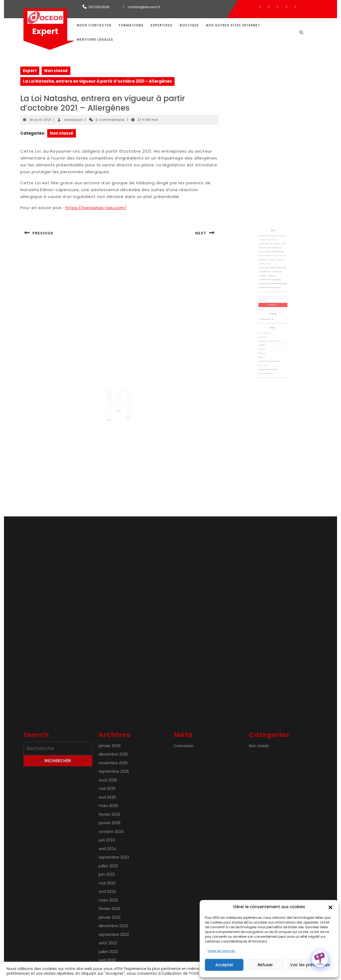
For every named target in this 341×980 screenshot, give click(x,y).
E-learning (266, 338)
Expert (45, 31)
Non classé (56, 71)
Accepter (224, 965)
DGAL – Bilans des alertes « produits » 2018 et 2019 (119, 391)
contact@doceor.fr (144, 7)
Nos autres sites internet (233, 25)
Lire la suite (111, 413)
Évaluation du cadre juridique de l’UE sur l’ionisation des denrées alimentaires (127, 393)
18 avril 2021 (40, 120)
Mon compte (267, 350)
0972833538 (99, 7)
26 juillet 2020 (111, 400)
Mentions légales (95, 39)
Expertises (162, 25)
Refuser (265, 965)
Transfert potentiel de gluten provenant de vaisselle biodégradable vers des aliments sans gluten (273, 301)
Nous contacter (94, 25)
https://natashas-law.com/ (96, 208)
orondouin (73, 120)
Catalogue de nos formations (271, 335)
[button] (330, 907)
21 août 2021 (119, 394)
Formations (131, 25)
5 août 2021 (126, 398)
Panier (266, 345)
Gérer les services (221, 951)
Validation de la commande (271, 347)
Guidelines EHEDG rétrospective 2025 (273, 284)
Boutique (189, 25)
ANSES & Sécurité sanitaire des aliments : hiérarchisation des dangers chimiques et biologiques (111, 394)
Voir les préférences (310, 965)
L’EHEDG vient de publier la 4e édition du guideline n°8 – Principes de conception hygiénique (273, 294)
